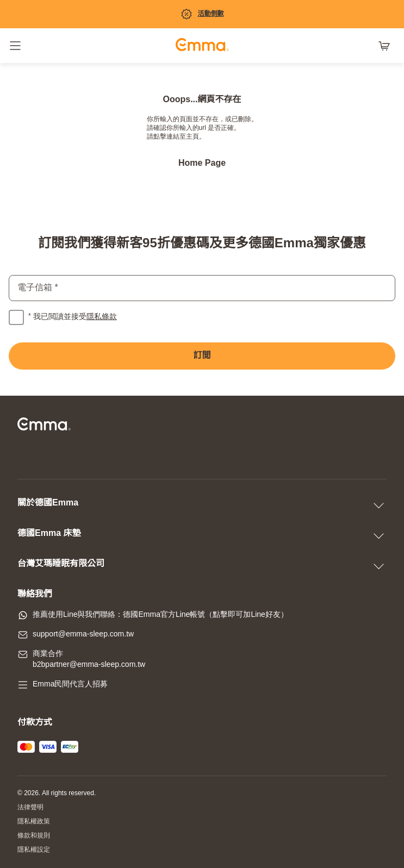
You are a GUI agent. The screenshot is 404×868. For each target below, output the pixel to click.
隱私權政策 (34, 822)
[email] (202, 288)
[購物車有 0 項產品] (387, 46)
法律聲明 (30, 807)
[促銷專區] (202, 14)
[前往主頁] (202, 46)
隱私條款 (102, 317)
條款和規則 (34, 836)
